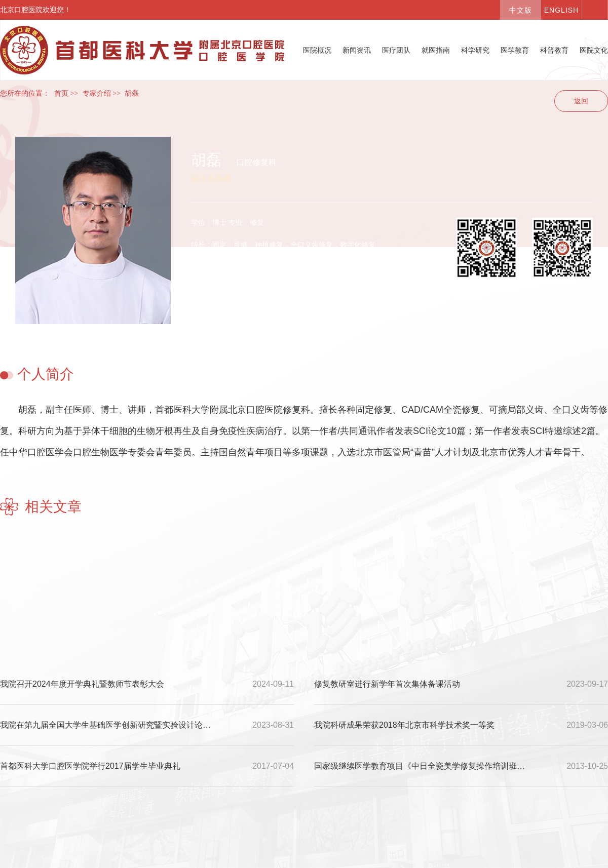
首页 (61, 93)
